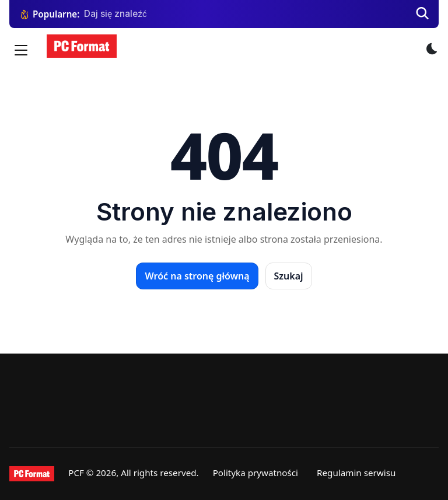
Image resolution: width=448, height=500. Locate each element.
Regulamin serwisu (356, 473)
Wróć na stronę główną (197, 276)
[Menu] (21, 50)
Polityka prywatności (256, 473)
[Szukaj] (422, 14)
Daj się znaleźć (116, 14)
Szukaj (289, 276)
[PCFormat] (32, 474)
